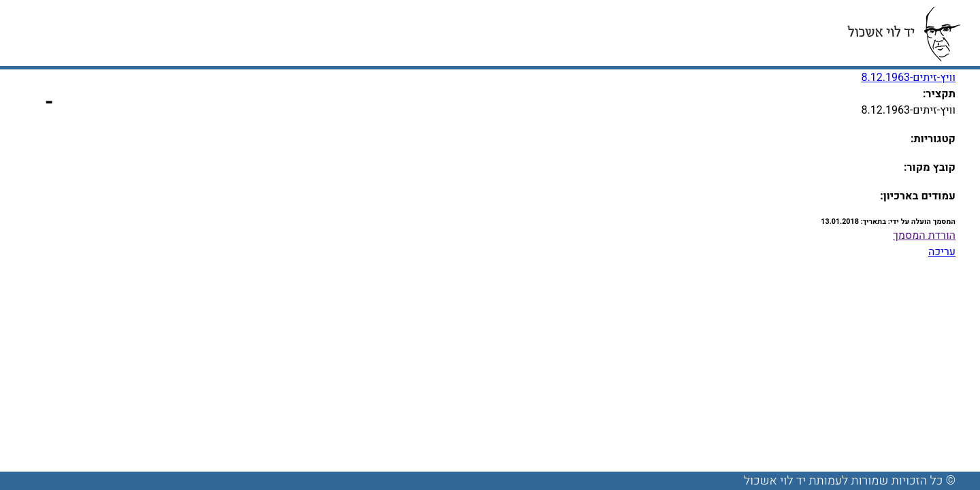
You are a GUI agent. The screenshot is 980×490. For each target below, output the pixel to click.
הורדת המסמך (924, 235)
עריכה (942, 252)
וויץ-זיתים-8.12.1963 (908, 78)
